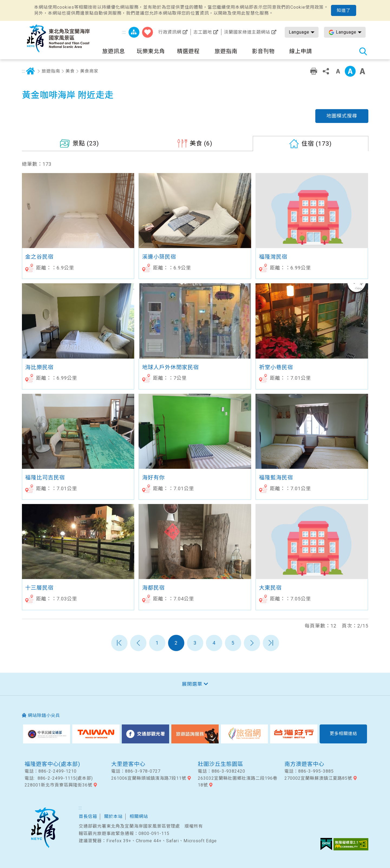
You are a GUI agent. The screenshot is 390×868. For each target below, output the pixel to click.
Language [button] (299, 32)
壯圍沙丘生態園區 (221, 764)
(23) (86, 143)
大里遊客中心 (128, 764)
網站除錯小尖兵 (44, 715)
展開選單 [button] (192, 684)
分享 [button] (326, 71)
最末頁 (271, 643)
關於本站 (113, 816)
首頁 (31, 71)
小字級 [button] (338, 71)
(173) (317, 144)
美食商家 (89, 71)
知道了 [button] (344, 10)
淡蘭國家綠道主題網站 (247, 32)
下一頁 (252, 643)
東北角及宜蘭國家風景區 (45, 828)
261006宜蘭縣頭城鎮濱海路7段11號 (149, 778)
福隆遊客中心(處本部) (52, 764)
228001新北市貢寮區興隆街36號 (58, 785)
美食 (70, 71)
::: (124, 32)
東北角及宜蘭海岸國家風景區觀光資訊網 (58, 38)
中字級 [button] (350, 71)
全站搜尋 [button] (363, 51)
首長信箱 (88, 816)
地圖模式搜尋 (342, 116)
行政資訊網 (170, 32)
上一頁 (138, 643)
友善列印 (314, 71)
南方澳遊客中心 (304, 764)
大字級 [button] (362, 71)
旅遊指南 (51, 71)
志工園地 (203, 32)
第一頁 (119, 643)
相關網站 (139, 816)
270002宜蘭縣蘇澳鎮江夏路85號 (318, 778)
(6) (201, 143)
